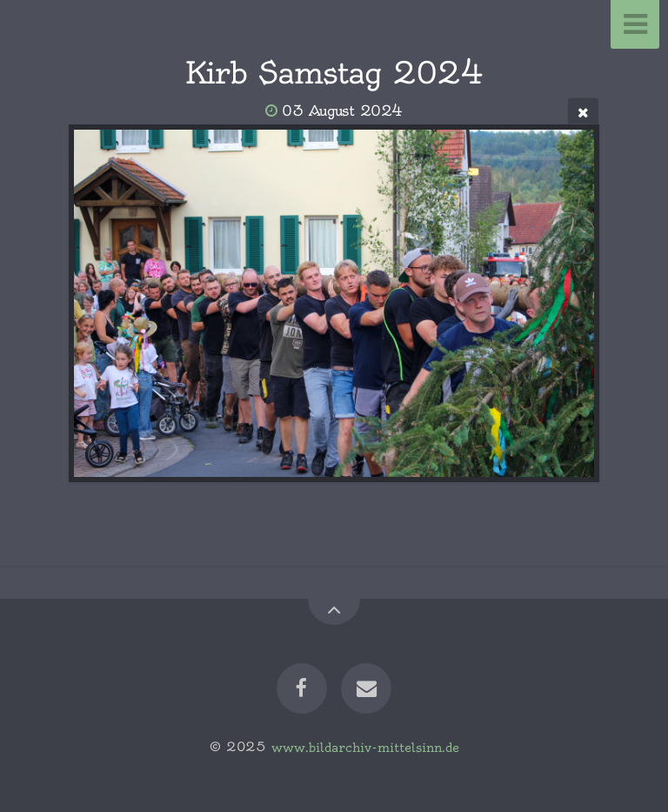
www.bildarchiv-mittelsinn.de (365, 747)
